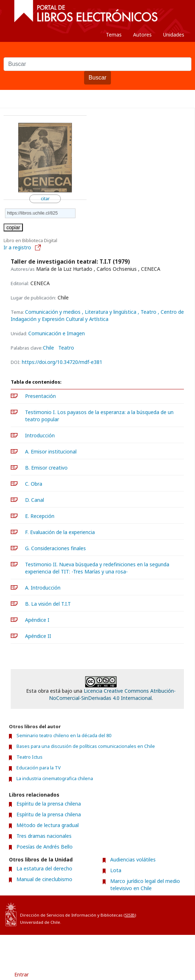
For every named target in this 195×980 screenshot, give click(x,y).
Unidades (174, 35)
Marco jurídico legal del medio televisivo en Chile (145, 885)
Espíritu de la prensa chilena (49, 804)
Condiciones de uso (67, 948)
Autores (142, 35)
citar (45, 199)
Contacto (140, 948)
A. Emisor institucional (51, 451)
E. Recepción (40, 516)
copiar (13, 227)
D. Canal (35, 500)
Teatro (66, 348)
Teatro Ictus (30, 757)
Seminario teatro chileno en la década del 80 (64, 736)
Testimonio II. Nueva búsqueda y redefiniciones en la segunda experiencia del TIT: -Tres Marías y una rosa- (97, 568)
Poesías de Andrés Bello (45, 847)
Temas (114, 35)
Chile (48, 348)
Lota (116, 870)
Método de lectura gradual (48, 825)
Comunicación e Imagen (57, 333)
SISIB (130, 915)
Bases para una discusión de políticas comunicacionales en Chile (86, 746)
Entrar (21, 974)
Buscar (98, 78)
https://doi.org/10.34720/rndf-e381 (62, 362)
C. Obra (34, 484)
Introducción (40, 435)
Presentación (40, 396)
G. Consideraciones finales (55, 548)
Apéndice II (38, 636)
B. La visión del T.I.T (48, 604)
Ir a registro (23, 247)
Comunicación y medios (53, 312)
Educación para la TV (39, 768)
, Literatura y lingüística (110, 312)
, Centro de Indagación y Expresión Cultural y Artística (97, 315)
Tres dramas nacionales (44, 836)
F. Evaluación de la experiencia (60, 532)
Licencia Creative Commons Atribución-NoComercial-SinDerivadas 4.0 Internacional (112, 694)
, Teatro (148, 312)
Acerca (109, 948)
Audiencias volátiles (133, 859)
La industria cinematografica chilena (55, 779)
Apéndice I (37, 620)
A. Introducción (43, 588)
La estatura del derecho (44, 868)
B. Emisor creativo (46, 468)
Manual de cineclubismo (44, 879)
